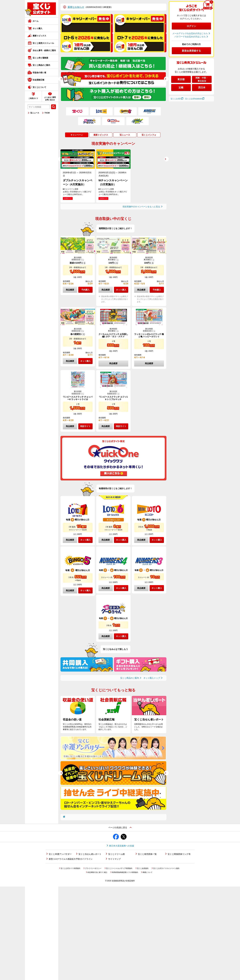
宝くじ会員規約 (143, 868)
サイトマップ (114, 859)
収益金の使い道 (39, 73)
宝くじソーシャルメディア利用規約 (119, 868)
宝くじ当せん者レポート (90, 854)
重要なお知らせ (76, 7)
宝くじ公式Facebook (194, 99)
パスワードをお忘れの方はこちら (190, 37)
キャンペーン (77, 135)
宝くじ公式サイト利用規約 (70, 868)
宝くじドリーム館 (117, 854)
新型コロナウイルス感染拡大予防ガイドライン (71, 859)
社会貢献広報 (38, 80)
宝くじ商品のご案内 (41, 65)
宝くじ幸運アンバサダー (60, 854)
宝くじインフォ (149, 135)
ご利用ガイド (33, 98)
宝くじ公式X (176, 99)
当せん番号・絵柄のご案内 (44, 50)
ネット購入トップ (152, 678)
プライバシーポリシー (93, 868)
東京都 (181, 79)
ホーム (36, 21)
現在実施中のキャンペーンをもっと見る (141, 207)
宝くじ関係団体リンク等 (179, 854)
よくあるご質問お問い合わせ (50, 99)
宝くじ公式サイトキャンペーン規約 (166, 868)
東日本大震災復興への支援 (122, 846)
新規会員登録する (191, 51)
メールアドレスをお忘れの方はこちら (190, 33)
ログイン (191, 26)
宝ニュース (35, 113)
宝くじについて (39, 87)
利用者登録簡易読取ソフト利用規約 (125, 872)
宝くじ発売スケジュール (43, 43)
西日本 (202, 88)
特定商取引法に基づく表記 (97, 872)
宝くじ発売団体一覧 (147, 854)
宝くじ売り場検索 (40, 58)
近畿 (181, 88)
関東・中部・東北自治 (202, 79)
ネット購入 (38, 28)
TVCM (47, 113)
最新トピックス (39, 36)
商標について (148, 872)
